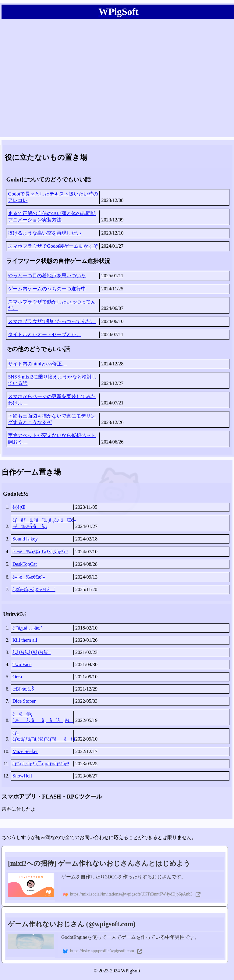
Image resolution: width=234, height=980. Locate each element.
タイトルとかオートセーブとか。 (44, 334)
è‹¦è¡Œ (19, 507)
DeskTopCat (25, 564)
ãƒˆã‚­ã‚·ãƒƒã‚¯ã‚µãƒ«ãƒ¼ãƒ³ (41, 764)
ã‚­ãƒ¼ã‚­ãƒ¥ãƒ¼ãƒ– (32, 652)
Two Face (22, 664)
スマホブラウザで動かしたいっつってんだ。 (52, 305)
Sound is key (25, 539)
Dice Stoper (24, 701)
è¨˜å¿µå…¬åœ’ (27, 628)
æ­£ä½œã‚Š (23, 689)
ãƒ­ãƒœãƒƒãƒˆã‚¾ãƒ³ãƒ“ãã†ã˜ (43, 736)
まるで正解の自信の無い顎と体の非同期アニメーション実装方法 (52, 217)
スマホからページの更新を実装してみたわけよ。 (52, 400)
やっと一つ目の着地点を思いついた (47, 276)
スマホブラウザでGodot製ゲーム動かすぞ (53, 246)
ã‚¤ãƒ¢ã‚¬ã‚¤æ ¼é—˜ (34, 589)
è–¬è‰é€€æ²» (29, 577)
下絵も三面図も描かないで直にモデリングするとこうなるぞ (52, 419)
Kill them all (25, 640)
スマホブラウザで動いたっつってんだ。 (52, 321)
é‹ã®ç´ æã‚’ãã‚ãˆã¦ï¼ (43, 717)
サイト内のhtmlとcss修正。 (37, 364)
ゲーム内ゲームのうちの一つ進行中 (47, 289)
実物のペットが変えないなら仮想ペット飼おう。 (52, 439)
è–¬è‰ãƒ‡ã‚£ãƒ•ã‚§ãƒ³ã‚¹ (40, 552)
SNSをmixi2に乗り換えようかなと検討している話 (52, 380)
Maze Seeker (25, 751)
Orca (17, 677)
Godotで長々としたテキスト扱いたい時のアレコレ (53, 197)
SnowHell (22, 776)
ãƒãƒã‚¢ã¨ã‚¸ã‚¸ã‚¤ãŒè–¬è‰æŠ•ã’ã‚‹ (43, 523)
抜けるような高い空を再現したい (44, 233)
